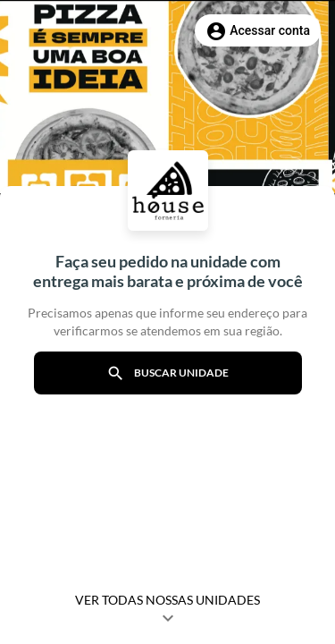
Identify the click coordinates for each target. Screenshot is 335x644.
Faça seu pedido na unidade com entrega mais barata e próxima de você (168, 271)
